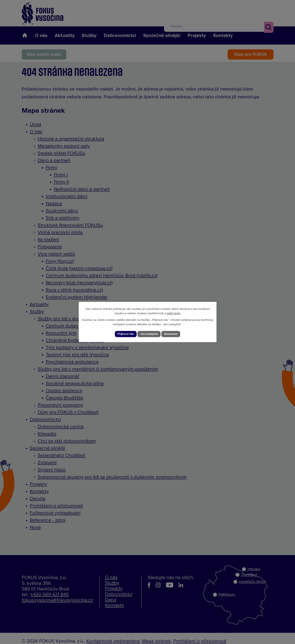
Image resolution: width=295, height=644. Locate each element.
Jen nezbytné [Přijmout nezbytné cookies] (149, 334)
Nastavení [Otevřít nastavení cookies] (171, 334)
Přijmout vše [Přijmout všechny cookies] (125, 334)
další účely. (174, 313)
